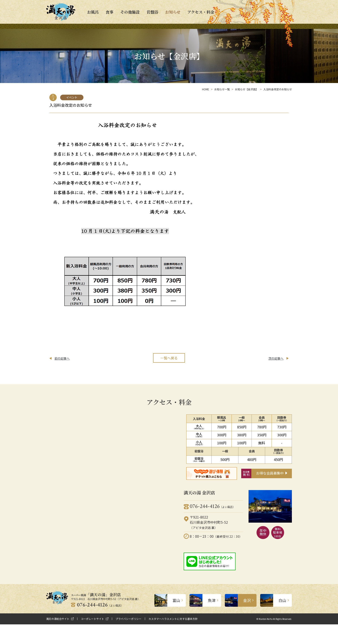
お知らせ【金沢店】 (247, 89)
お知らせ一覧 (222, 89)
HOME (206, 89)
